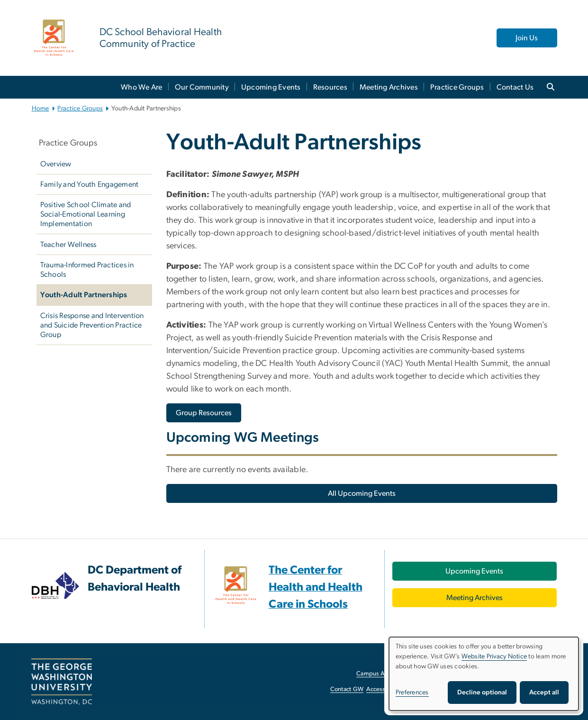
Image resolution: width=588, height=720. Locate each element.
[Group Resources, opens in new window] (204, 413)
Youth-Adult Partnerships (84, 295)
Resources (330, 87)
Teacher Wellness (68, 245)
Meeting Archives (389, 87)
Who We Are (142, 87)
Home (41, 109)
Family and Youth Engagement (90, 184)
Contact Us (515, 87)
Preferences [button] (412, 693)
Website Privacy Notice (494, 656)
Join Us (527, 38)
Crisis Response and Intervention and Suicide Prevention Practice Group (92, 325)
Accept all (544, 693)
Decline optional (482, 693)
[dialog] (484, 674)
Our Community (202, 87)
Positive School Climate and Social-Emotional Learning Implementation (86, 214)
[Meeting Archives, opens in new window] (475, 598)
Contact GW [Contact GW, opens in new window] (347, 689)
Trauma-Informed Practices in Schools (87, 270)
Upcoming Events (271, 87)
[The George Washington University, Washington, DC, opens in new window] (62, 682)
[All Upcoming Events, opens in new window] (362, 493)
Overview (56, 164)
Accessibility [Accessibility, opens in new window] (383, 689)
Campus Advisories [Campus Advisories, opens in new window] (382, 674)
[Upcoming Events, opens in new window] (475, 571)
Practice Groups (457, 87)
